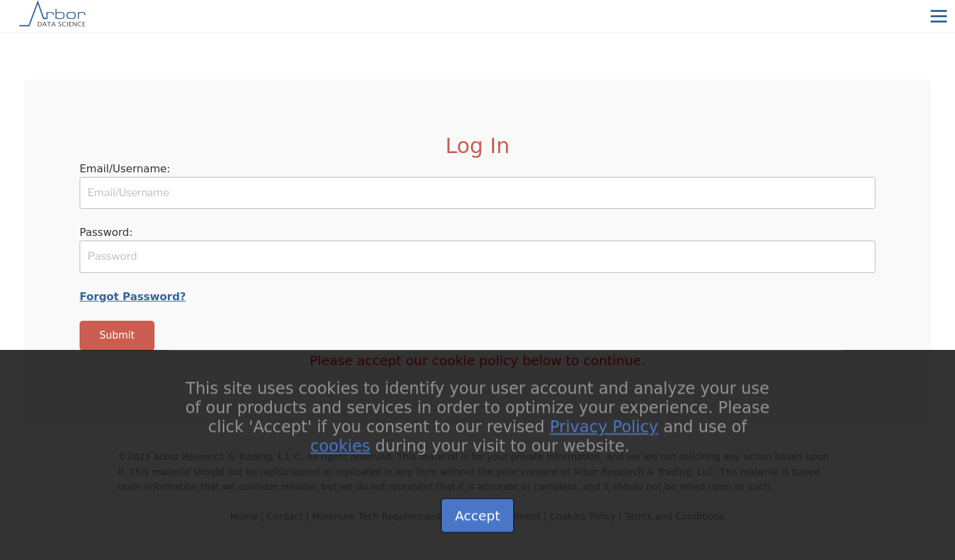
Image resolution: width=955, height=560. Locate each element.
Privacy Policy (604, 437)
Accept (477, 526)
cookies (340, 457)
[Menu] (938, 16)
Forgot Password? (133, 297)
